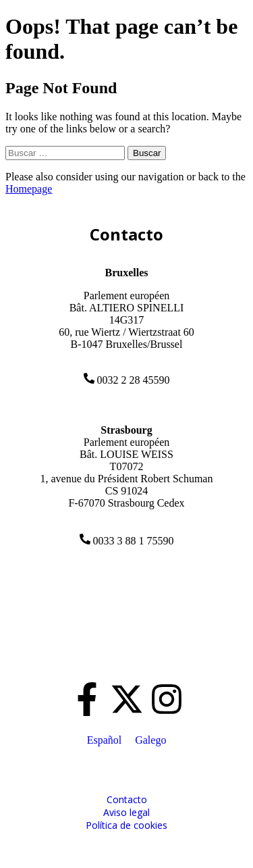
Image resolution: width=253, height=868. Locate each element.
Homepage (29, 189)
